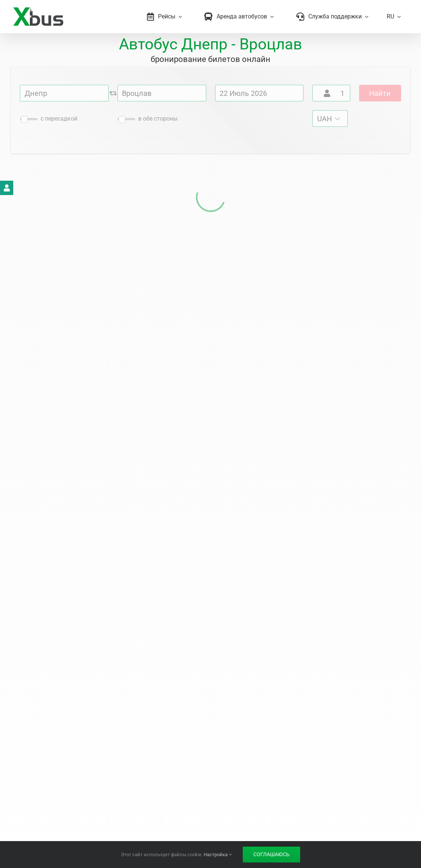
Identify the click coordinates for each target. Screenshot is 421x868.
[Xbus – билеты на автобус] (38, 10)
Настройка (218, 855)
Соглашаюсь (271, 854)
